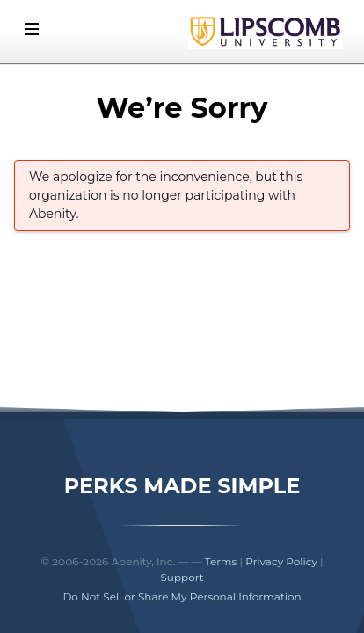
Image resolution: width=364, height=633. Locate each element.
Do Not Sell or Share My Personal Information (182, 597)
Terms (221, 561)
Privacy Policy (281, 561)
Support (182, 577)
